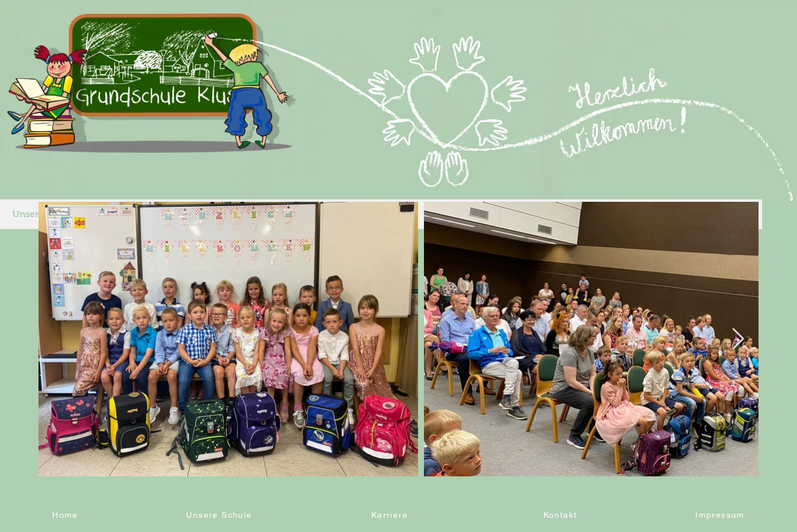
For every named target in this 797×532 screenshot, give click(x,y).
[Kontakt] (561, 515)
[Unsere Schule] (220, 515)
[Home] (66, 515)
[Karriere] (391, 515)
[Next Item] (738, 339)
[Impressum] (721, 515)
